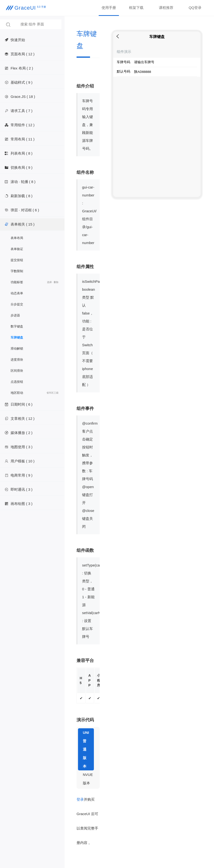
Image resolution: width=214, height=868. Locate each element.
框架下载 (136, 8)
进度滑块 (17, 360)
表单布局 (17, 238)
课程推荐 (166, 8)
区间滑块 (17, 371)
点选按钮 (17, 382)
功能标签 (35, 282)
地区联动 (35, 393)
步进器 (15, 315)
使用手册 (109, 8)
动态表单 (17, 293)
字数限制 (17, 271)
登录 (80, 799)
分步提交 (17, 304)
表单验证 (17, 249)
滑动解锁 (17, 349)
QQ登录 (195, 8)
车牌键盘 (17, 337)
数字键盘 (17, 326)
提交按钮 (17, 260)
